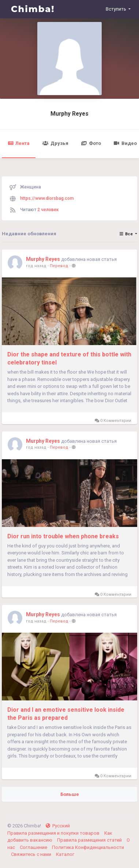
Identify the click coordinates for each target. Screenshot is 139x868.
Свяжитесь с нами (32, 854)
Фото (91, 143)
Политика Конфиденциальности (88, 847)
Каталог (65, 854)
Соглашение (34, 847)
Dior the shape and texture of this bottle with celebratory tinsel (69, 358)
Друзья (55, 143)
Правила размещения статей (90, 840)
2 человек (48, 210)
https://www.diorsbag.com (47, 198)
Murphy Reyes (69, 114)
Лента (19, 143)
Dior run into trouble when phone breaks (63, 536)
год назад (36, 266)
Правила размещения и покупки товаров (54, 833)
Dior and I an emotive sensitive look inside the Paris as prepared (66, 714)
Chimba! (33, 9)
